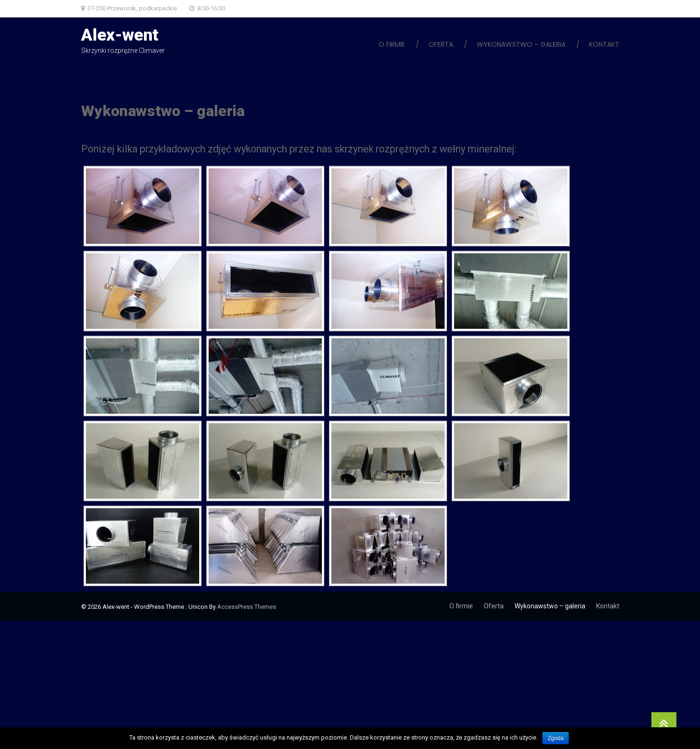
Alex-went (120, 35)
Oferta (441, 44)
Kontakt (604, 44)
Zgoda (556, 738)
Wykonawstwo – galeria (521, 44)
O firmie (392, 44)
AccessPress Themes (247, 607)
